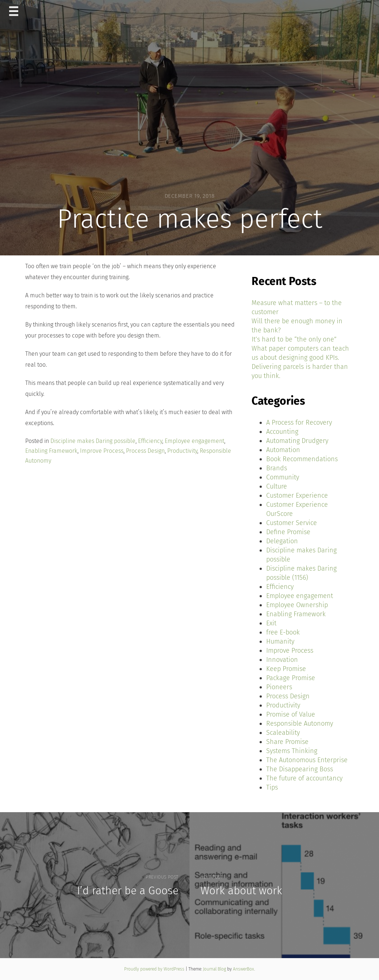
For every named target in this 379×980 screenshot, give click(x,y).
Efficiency (150, 441)
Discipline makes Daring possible (93, 441)
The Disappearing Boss (300, 769)
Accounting (282, 432)
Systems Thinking (292, 751)
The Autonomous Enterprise (307, 760)
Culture (277, 486)
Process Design (145, 451)
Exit (271, 623)
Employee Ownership (297, 605)
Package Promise (291, 678)
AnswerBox (244, 969)
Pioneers (279, 687)
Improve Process (102, 451)
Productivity (182, 451)
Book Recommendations (302, 459)
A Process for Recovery (299, 423)
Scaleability (283, 733)
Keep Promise (286, 669)
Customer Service (292, 523)
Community (283, 477)
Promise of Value (291, 714)
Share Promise (287, 742)
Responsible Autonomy (300, 724)
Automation (283, 450)
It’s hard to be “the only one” (294, 339)
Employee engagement (194, 441)
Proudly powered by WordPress (155, 969)
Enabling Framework (51, 451)
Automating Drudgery (297, 441)
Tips (272, 787)
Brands (277, 468)
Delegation (282, 541)
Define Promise (288, 532)
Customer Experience (297, 495)
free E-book (283, 632)
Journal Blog (215, 969)
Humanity (280, 641)
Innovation (282, 660)
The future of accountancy (304, 778)
